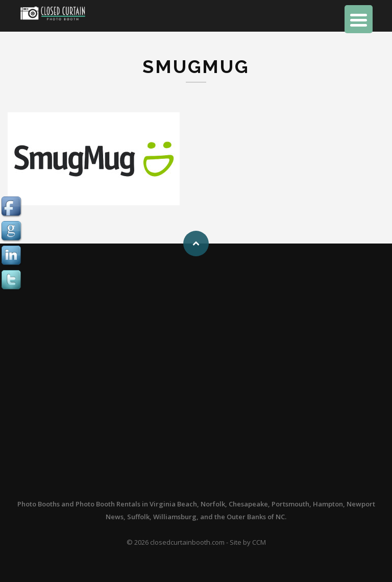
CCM (259, 542)
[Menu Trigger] (359, 19)
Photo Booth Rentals (108, 504)
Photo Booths (39, 504)
